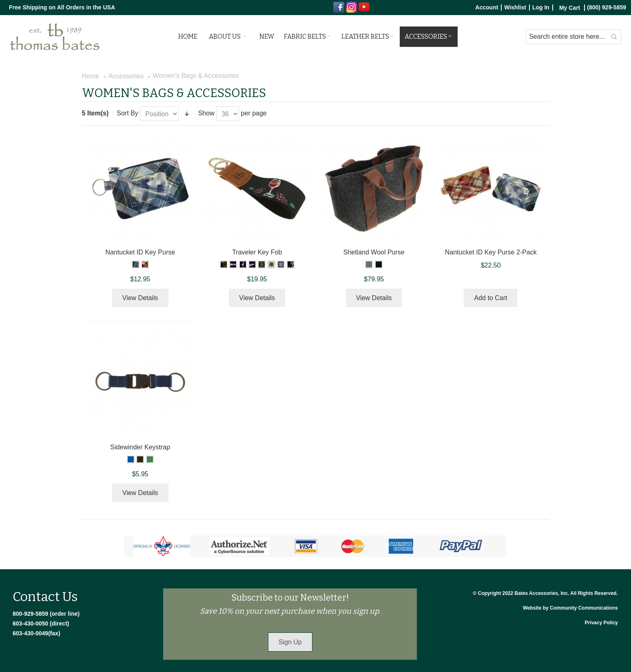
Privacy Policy (601, 623)
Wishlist (515, 8)
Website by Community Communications (570, 608)
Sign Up (290, 642)
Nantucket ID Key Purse (140, 252)
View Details (140, 298)
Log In (541, 8)
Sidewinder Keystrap (140, 447)
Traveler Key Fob (257, 252)
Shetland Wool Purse (374, 252)
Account (487, 8)
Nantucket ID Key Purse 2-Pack (491, 252)
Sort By (127, 113)
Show (206, 113)
